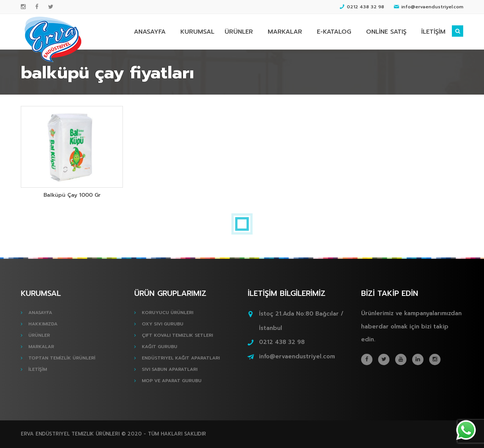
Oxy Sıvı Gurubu (163, 324)
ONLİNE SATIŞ (386, 32)
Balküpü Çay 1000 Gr (72, 195)
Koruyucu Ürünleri (168, 313)
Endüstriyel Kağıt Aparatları (181, 358)
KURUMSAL (197, 32)
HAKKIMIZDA (43, 324)
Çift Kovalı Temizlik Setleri (177, 335)
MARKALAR (285, 32)
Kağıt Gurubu (160, 347)
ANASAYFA (150, 32)
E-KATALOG (334, 32)
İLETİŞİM (433, 32)
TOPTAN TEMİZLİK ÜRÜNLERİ (62, 358)
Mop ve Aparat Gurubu (172, 381)
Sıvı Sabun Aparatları (170, 369)
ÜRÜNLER (239, 32)
